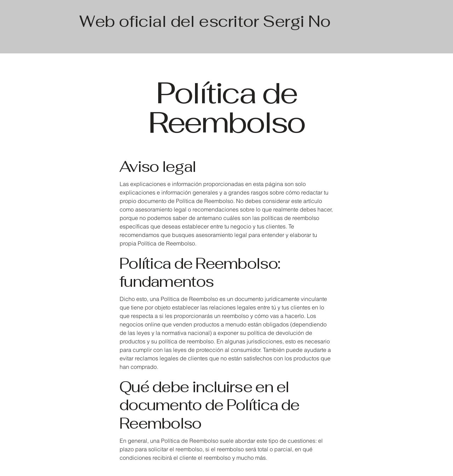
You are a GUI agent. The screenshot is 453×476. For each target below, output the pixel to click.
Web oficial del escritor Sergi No (205, 21)
